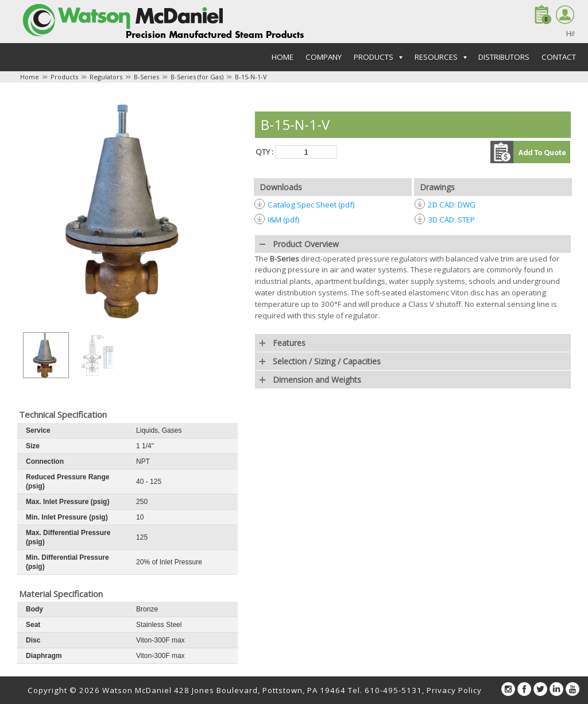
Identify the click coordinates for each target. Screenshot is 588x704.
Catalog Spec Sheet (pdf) (311, 205)
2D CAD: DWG (452, 205)
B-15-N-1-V (251, 77)
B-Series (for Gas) (197, 77)
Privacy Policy (454, 690)
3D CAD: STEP (451, 220)
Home (283, 57)
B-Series (146, 77)
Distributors (504, 57)
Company (324, 57)
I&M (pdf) (284, 220)
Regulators (106, 77)
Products (64, 77)
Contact (559, 57)
